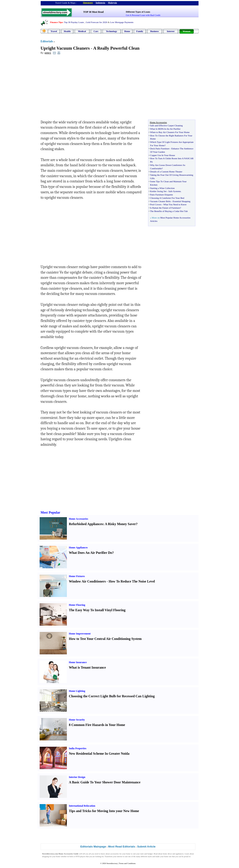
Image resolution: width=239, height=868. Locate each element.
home (128, 854)
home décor (167, 854)
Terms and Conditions (127, 863)
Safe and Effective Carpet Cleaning (166, 125)
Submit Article (146, 847)
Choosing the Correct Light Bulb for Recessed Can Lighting (112, 696)
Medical (82, 31)
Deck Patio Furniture (160, 149)
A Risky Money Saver (120, 524)
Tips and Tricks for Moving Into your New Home (104, 811)
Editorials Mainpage (93, 847)
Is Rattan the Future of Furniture (165, 208)
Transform (109, 856)
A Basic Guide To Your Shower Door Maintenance (105, 782)
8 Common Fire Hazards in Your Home (97, 725)
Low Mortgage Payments (122, 22)
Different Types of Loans (138, 12)
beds (71, 856)
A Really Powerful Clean (116, 48)
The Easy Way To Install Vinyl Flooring (97, 610)
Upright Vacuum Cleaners (65, 48)
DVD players (81, 856)
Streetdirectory (112, 863)
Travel (54, 31)
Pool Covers (156, 204)
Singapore (88, 3)
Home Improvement (80, 634)
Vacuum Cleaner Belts (160, 201)
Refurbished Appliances (86, 524)
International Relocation (82, 806)
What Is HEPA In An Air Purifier (165, 129)
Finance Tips (56, 22)
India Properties (78, 748)
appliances (180, 854)
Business (155, 31)
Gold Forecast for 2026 (96, 22)
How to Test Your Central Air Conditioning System (105, 639)
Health (67, 31)
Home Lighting (77, 691)
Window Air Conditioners (87, 581)
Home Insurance (78, 662)
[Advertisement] (75, 88)
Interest (171, 31)
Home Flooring (77, 605)
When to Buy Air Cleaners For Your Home (170, 132)
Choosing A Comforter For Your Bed (167, 198)
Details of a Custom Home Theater (166, 172)
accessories (114, 854)
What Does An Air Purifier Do (91, 553)
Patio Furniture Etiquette (162, 195)
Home (127, 31)
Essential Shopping (181, 201)
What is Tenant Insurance (88, 667)
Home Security (77, 720)
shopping (46, 856)
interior (120, 856)
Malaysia (112, 3)
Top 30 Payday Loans (74, 22)
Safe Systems (175, 191)
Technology (111, 31)
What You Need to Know (175, 204)
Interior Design (77, 777)
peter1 (48, 53)
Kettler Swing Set (158, 191)
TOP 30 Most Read (93, 12)
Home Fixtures (77, 576)
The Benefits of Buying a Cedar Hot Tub (169, 211)
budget (150, 854)
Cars (96, 31)
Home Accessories (79, 519)
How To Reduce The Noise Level (132, 581)
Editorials (47, 41)
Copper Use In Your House (163, 155)
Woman (186, 31)
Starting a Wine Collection (162, 188)
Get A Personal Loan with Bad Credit (143, 15)
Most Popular (51, 512)
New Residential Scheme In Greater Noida (99, 754)
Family (140, 31)
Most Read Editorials (122, 847)
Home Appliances (78, 548)
